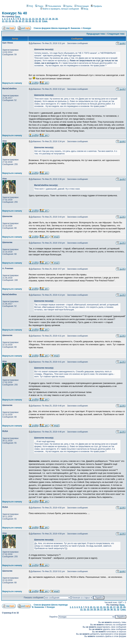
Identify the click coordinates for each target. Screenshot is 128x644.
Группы (68, 6)
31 (36, 21)
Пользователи (53, 6)
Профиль (96, 6)
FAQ (30, 6)
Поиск (39, 6)
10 (23, 19)
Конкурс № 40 (14, 13)
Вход (84, 9)
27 (23, 21)
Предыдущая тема (96, 34)
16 (43, 19)
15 (40, 19)
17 (46, 19)
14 (36, 19)
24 (13, 21)
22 (6, 21)
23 (10, 21)
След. (45, 21)
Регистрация (82, 6)
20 (57, 19)
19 (53, 19)
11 (26, 19)
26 (20, 21)
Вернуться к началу (12, 83)
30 (33, 21)
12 (30, 19)
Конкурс (87, 28)
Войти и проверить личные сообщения (60, 9)
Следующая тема (116, 34)
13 (33, 19)
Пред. (18, 17)
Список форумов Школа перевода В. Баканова (57, 28)
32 (40, 21)
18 (50, 19)
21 (3, 21)
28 (26, 21)
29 (30, 21)
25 (16, 21)
